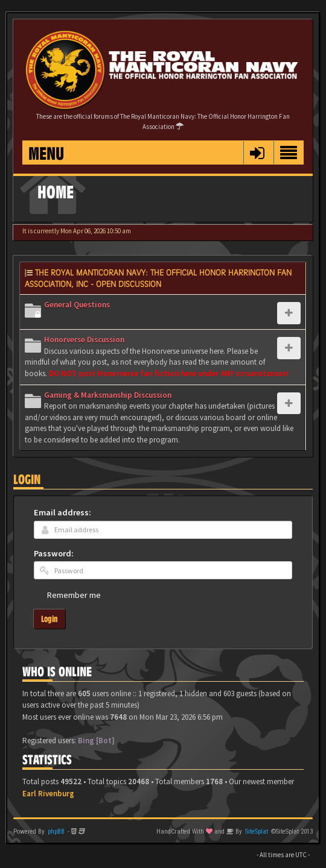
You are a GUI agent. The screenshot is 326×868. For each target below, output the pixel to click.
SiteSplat (257, 832)
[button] (257, 153)
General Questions (77, 305)
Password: (54, 553)
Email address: (62, 512)
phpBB (56, 832)
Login (27, 480)
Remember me (74, 595)
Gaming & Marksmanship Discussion (108, 395)
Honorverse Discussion (84, 340)
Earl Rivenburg (48, 794)
